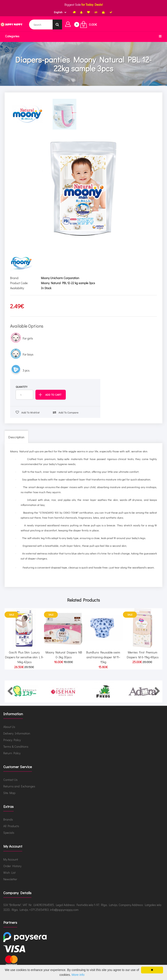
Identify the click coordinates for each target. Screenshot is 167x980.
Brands (8, 819)
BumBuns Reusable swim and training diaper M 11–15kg (103, 657)
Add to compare (66, 412)
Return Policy (12, 753)
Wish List (9, 873)
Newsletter (10, 879)
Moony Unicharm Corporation (60, 278)
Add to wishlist (28, 412)
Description (16, 437)
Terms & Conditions (16, 746)
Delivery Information (17, 733)
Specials (9, 833)
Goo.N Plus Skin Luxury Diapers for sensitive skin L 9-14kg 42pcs (24, 657)
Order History (12, 866)
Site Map (9, 793)
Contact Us (10, 780)
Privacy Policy (12, 740)
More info (78, 975)
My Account (11, 859)
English (58, 12)
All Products (11, 826)
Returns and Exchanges (19, 786)
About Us (9, 727)
